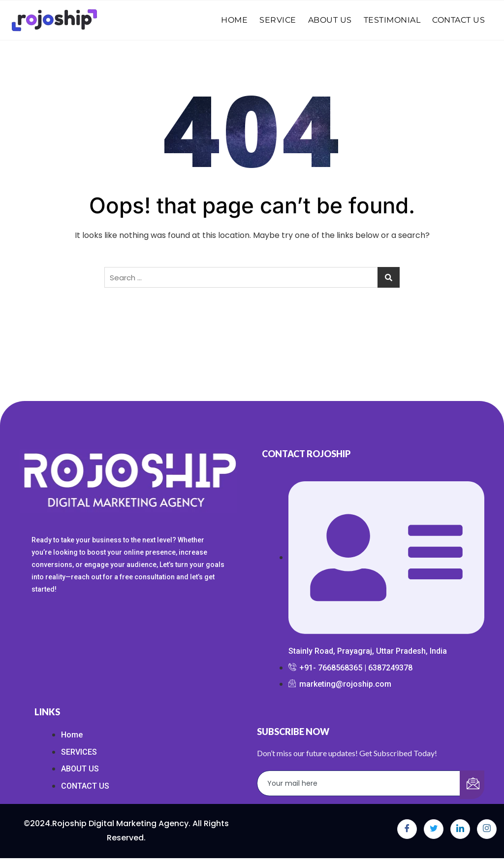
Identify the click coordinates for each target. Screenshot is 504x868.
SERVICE (278, 20)
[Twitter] (434, 829)
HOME (234, 20)
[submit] (472, 785)
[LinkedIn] (460, 829)
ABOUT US (330, 20)
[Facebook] (407, 829)
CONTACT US (458, 20)
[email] (359, 783)
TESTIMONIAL (392, 20)
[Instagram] (487, 829)
